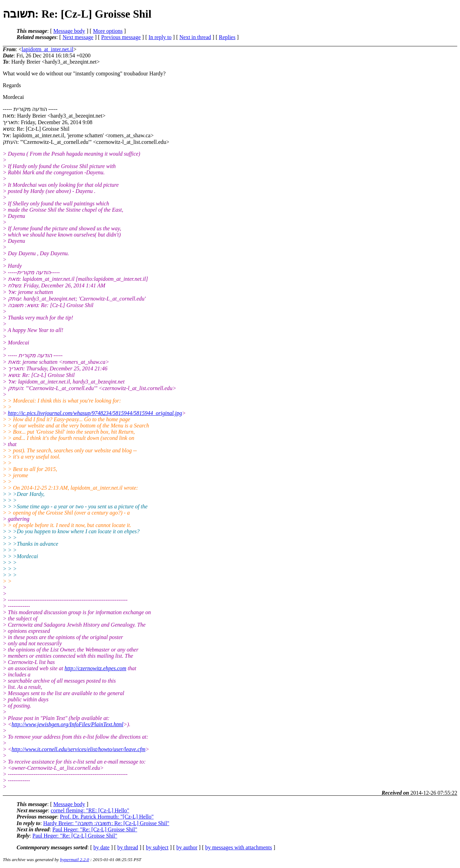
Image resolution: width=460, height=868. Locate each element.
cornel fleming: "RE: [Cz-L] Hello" (90, 810)
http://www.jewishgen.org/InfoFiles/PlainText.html (68, 724)
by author (187, 847)
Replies (227, 37)
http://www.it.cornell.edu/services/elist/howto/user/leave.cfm (79, 749)
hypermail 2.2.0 (75, 860)
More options (108, 31)
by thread (128, 847)
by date (101, 847)
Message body (69, 31)
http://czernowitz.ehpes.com (96, 668)
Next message (78, 37)
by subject (157, 847)
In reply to (160, 37)
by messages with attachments (239, 847)
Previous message (121, 37)
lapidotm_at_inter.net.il (48, 49)
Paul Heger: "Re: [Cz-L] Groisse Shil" (95, 829)
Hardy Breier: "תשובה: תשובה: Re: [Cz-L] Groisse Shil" (106, 823)
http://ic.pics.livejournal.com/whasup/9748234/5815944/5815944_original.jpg (95, 413)
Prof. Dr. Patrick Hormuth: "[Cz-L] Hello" (107, 817)
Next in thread (195, 37)
